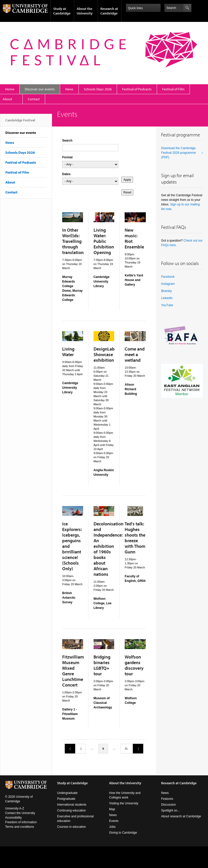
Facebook (168, 277)
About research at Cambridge (181, 816)
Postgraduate (66, 799)
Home (10, 89)
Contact (34, 99)
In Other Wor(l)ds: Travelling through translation (73, 241)
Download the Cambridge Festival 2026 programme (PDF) (178, 153)
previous (68, 748)
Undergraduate (67, 793)
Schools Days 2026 (98, 89)
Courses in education (71, 827)
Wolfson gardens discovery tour (134, 665)
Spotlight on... (170, 810)
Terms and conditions (19, 827)
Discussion (168, 805)
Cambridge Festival (20, 122)
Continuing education (71, 810)
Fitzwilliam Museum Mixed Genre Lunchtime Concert (73, 671)
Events (114, 821)
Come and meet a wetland (135, 354)
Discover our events (40, 89)
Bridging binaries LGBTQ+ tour (102, 665)
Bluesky (166, 291)
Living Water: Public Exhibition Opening (104, 241)
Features (167, 799)
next (136, 748)
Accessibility (13, 818)
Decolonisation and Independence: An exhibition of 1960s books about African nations (108, 549)
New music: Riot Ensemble (134, 238)
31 (126, 749)
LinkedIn (167, 298)
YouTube (167, 305)
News (69, 89)
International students (72, 805)
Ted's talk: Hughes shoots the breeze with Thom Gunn (135, 538)
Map (112, 809)
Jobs (112, 827)
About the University (85, 11)
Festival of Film (173, 89)
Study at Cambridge (62, 11)
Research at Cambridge (109, 11)
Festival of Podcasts (137, 89)
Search (67, 141)
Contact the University (20, 813)
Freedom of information (21, 822)
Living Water (68, 352)
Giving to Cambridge (123, 833)
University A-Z (15, 808)
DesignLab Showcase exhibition (104, 354)
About (7, 99)
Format (67, 157)
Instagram (168, 284)
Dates (66, 174)
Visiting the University (124, 803)
